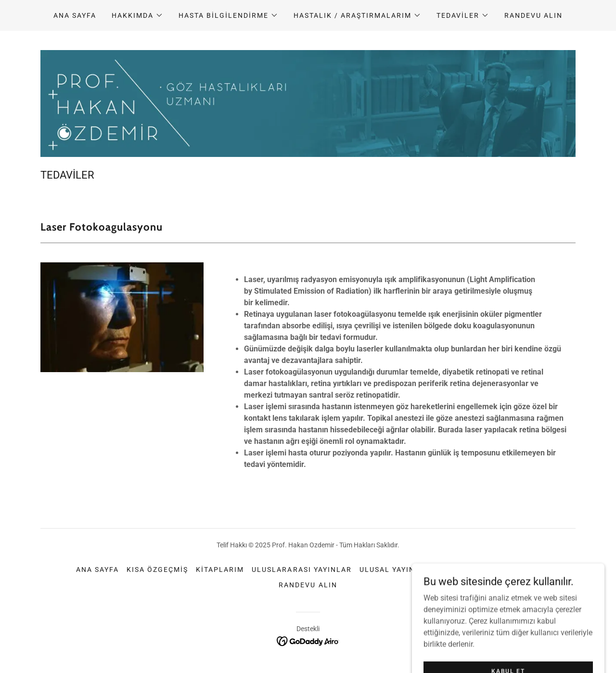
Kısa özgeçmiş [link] (157, 569)
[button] (137, 15)
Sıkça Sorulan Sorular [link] (489, 569)
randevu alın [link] (533, 15)
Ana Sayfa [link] (75, 15)
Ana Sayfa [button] (97, 569)
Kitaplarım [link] (220, 569)
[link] (308, 641)
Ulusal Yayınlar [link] (395, 569)
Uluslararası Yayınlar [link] (302, 569)
